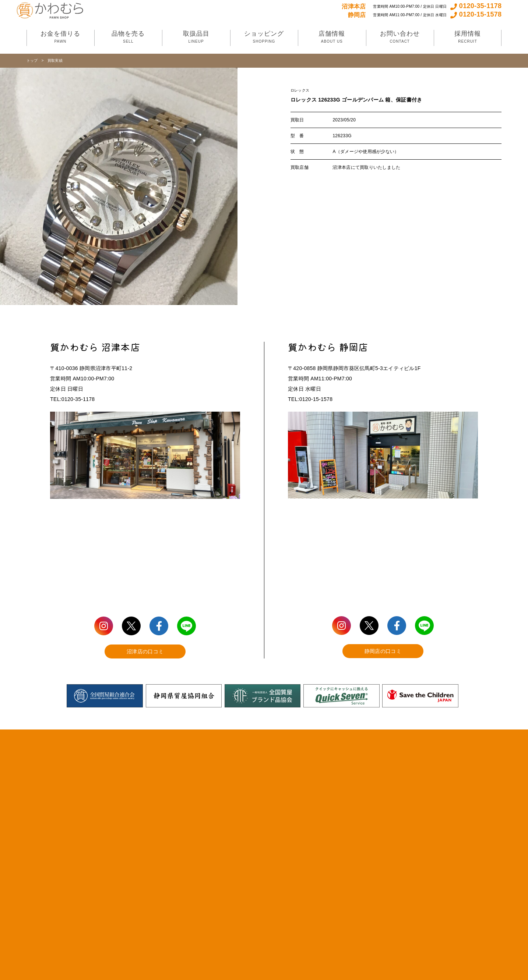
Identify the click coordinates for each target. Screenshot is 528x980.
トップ (32, 61)
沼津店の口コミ (145, 651)
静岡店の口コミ (383, 651)
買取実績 (55, 61)
